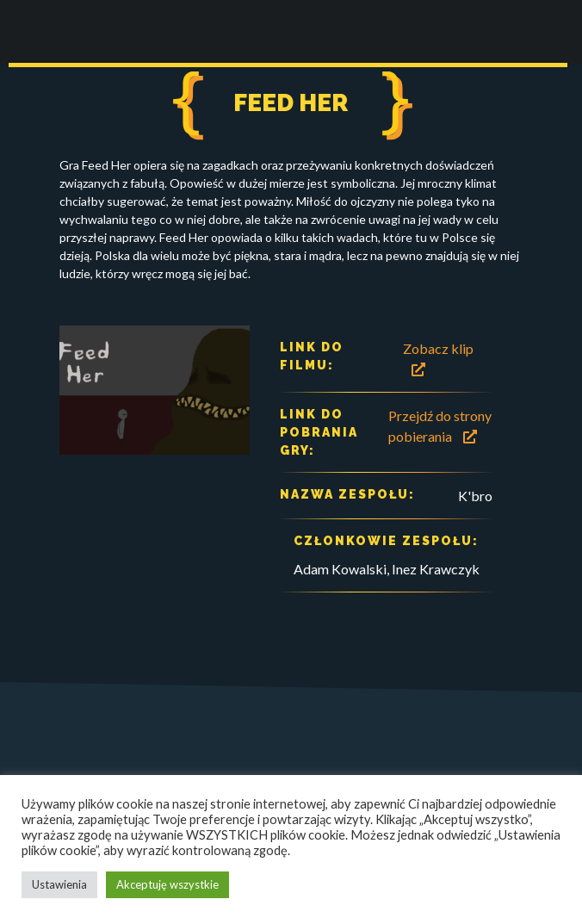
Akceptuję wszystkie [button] (167, 884)
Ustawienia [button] (59, 884)
